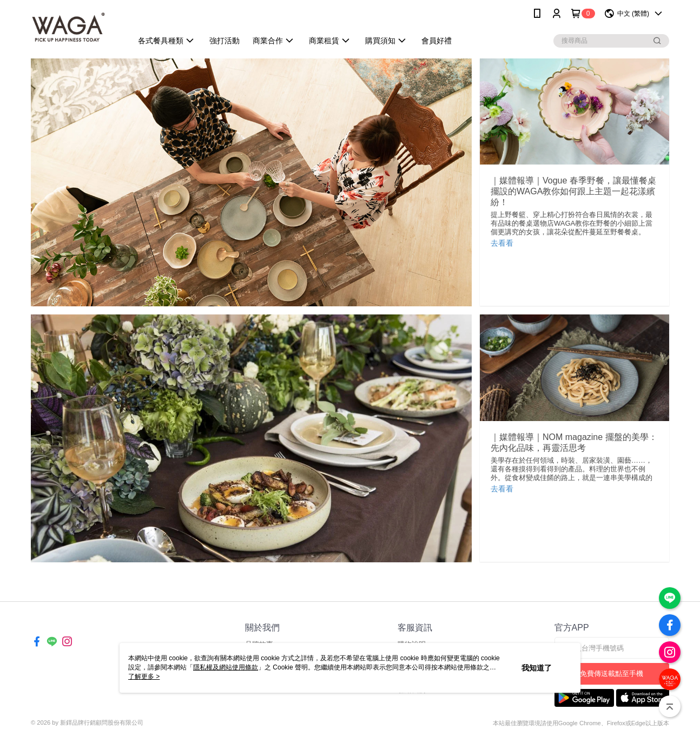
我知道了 (537, 668)
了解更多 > (144, 677)
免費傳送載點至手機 (612, 674)
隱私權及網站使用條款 (226, 667)
